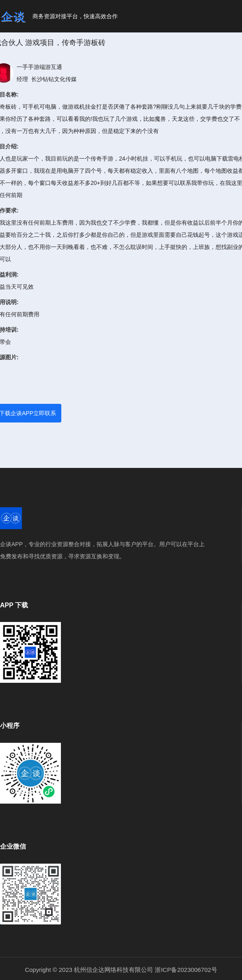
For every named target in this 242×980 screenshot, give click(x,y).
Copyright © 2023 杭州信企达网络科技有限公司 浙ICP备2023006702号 (121, 970)
